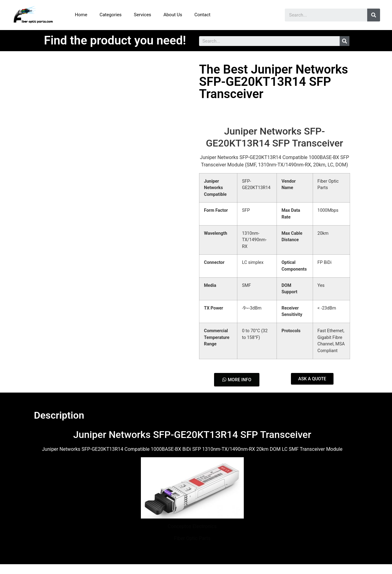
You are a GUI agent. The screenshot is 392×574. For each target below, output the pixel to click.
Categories (111, 15)
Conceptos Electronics (192, 527)
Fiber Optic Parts (192, 538)
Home (81, 15)
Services (143, 15)
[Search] (374, 15)
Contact (202, 15)
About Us (173, 15)
